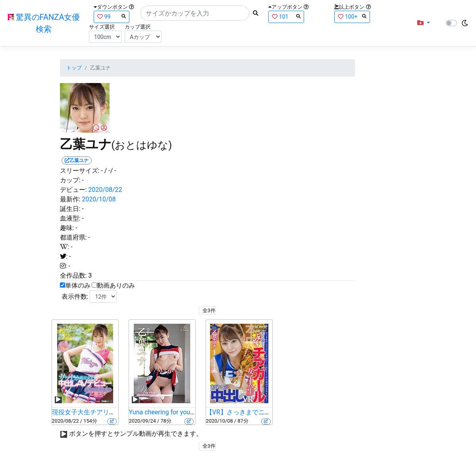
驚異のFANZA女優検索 (44, 23)
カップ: (70, 180)
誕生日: (70, 209)
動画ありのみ (116, 285)
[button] (424, 23)
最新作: (70, 199)
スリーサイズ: (80, 171)
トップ (74, 68)
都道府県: (73, 237)
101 (286, 16)
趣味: (67, 228)
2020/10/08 (99, 199)
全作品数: (73, 275)
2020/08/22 (105, 190)
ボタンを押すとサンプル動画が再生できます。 (136, 434)
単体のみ (78, 285)
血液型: (70, 218)
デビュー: (73, 190)
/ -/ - (110, 171)
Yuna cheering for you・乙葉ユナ (175, 412)
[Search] (195, 13)
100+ (352, 16)
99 (112, 16)
